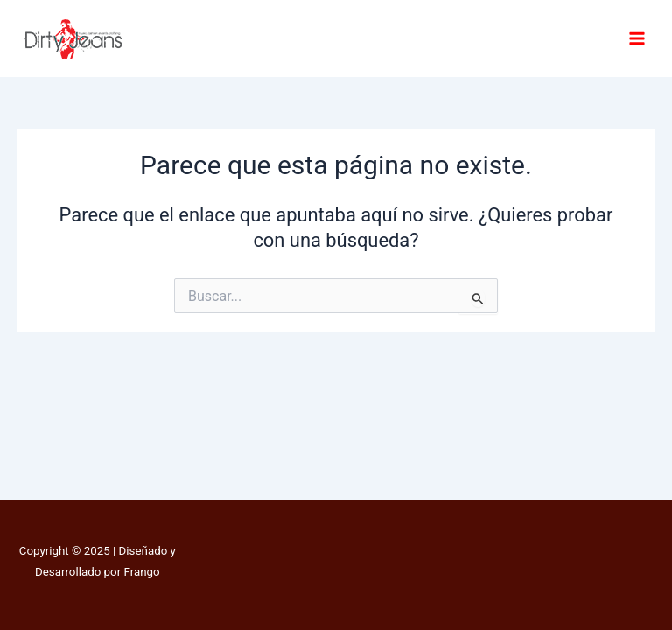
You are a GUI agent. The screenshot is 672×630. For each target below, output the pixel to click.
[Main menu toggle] (637, 38)
